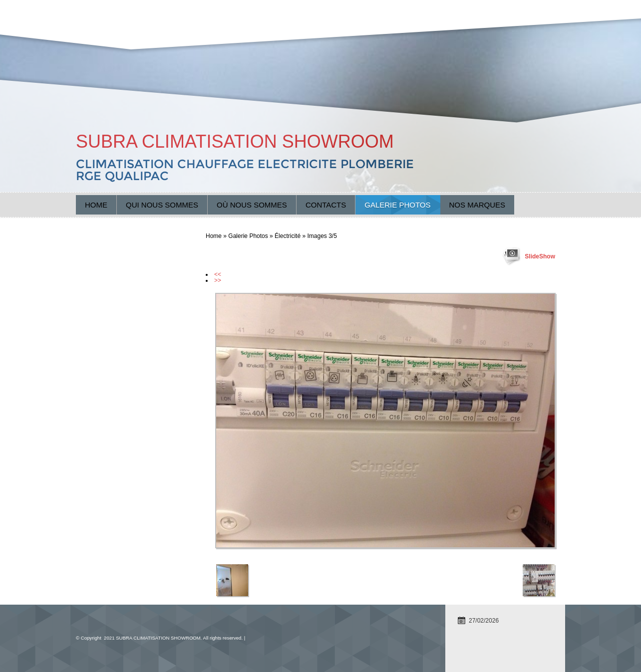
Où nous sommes (252, 205)
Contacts (326, 205)
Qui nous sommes (162, 205)
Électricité (288, 236)
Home (96, 205)
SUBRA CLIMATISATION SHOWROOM (235, 141)
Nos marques (478, 205)
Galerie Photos (397, 205)
